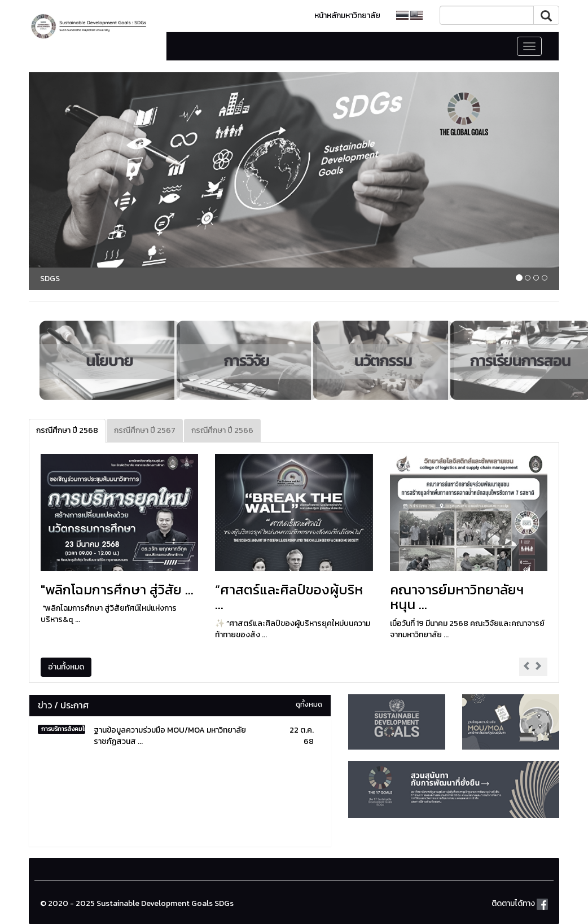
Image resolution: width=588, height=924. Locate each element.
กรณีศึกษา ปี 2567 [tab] (145, 430)
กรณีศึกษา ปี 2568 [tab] (67, 430)
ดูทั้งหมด (309, 704)
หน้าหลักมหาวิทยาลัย (347, 16)
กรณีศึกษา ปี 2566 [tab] (222, 430)
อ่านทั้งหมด (66, 667)
